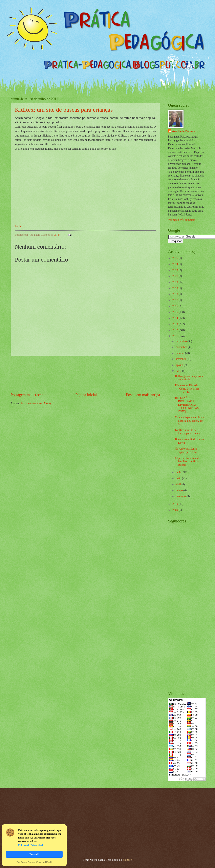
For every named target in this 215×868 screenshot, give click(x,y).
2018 (176, 294)
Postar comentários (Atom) (36, 403)
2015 (176, 312)
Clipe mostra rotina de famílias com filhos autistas (187, 461)
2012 (176, 330)
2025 (176, 258)
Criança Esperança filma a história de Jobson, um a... (190, 421)
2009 (176, 510)
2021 (176, 276)
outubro (180, 353)
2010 (176, 504)
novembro (182, 347)
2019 (176, 288)
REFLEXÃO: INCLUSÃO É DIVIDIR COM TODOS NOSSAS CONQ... (187, 405)
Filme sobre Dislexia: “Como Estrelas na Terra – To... (187, 389)
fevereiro (181, 496)
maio (179, 478)
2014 (176, 318)
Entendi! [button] (34, 854)
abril (179, 484)
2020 (176, 282)
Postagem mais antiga (143, 395)
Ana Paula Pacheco (184, 131)
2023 (176, 270)
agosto (180, 365)
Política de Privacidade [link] (31, 845)
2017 (176, 300)
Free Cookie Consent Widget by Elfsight (34, 863)
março (179, 490)
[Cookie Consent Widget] (34, 845)
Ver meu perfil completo (182, 220)
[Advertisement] (85, 374)
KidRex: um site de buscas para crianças (64, 110)
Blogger (127, 860)
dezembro (181, 341)
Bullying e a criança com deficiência (189, 378)
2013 (176, 324)
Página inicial (86, 395)
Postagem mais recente (29, 395)
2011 (176, 336)
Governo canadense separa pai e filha (186, 450)
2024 (176, 264)
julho (179, 371)
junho (179, 472)
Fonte (18, 226)
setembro (181, 359)
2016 (176, 306)
